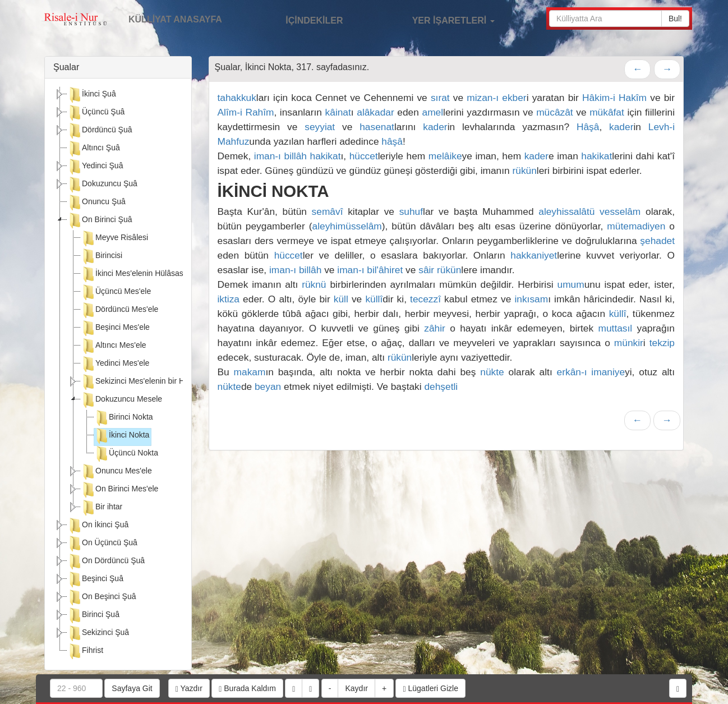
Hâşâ (588, 127)
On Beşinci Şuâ (102, 597)
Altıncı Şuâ (94, 149)
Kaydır (356, 688)
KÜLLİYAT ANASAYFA (175, 19)
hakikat (326, 156)
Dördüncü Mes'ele (119, 310)
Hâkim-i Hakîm (614, 98)
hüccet (364, 156)
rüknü (314, 284)
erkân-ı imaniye (591, 372)
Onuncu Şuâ (96, 203)
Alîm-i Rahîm (246, 112)
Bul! (675, 19)
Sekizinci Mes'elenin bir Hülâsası (145, 382)
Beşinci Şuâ (95, 579)
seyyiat (320, 127)
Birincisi (102, 256)
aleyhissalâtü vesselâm (589, 211)
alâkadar (375, 112)
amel (433, 112)
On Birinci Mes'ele (119, 490)
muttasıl (616, 328)
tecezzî (425, 299)
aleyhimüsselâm (347, 226)
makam (250, 372)
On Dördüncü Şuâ (106, 562)
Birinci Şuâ (93, 615)
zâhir (435, 328)
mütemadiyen (636, 226)
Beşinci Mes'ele (115, 328)
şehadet (657, 241)
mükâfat (607, 112)
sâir (426, 270)
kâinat (338, 112)
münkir (629, 343)
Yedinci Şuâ (95, 167)
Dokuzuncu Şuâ (102, 185)
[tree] (118, 374)
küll (341, 299)
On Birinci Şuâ (100, 220)
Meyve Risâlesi (114, 238)
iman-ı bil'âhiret (370, 270)
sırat (440, 98)
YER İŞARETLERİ (441, 19)
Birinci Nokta (124, 418)
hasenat (377, 127)
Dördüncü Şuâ (100, 131)
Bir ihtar (102, 508)
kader (435, 127)
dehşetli (441, 386)
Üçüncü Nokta (126, 454)
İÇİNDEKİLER (302, 19)
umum (571, 284)
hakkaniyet (534, 255)
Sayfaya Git (132, 688)
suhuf (411, 211)
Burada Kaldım (247, 689)
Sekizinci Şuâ (98, 633)
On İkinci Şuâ (98, 526)
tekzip (662, 343)
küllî (374, 299)
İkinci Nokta (122, 436)
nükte (492, 372)
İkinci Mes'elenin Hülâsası (133, 274)
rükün (524, 171)
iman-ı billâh (280, 156)
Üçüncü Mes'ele (116, 292)
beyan (268, 386)
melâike (445, 156)
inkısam (531, 299)
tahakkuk (237, 98)
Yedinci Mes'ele (115, 364)
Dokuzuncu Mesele (121, 400)
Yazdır (189, 689)
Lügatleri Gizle (430, 689)
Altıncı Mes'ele (114, 346)
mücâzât (555, 112)
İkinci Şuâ (92, 95)
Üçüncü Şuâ (96, 113)
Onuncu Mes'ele (116, 472)
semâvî (328, 211)
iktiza (229, 299)
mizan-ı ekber (496, 98)
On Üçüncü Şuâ (102, 544)
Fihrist (85, 651)
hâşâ (392, 141)
